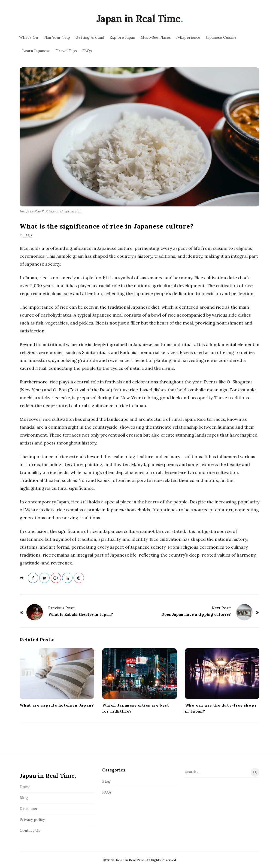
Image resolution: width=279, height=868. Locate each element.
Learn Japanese (36, 51)
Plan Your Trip (57, 37)
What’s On (28, 37)
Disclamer (29, 809)
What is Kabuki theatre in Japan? (81, 614)
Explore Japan (122, 37)
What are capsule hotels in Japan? (57, 705)
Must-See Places (156, 37)
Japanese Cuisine (221, 37)
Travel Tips (66, 51)
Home (25, 787)
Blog (24, 798)
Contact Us (30, 830)
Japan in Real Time (138, 19)
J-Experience (188, 37)
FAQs (87, 51)
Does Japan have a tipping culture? (196, 614)
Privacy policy (32, 819)
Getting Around (90, 37)
